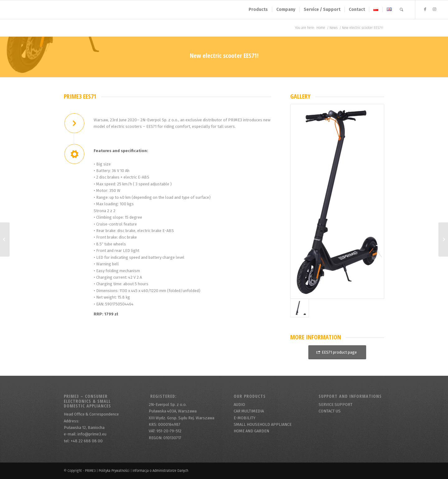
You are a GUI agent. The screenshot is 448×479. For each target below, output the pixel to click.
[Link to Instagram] (434, 9)
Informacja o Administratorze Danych (160, 471)
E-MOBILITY (245, 418)
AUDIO (239, 405)
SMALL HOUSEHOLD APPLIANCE (263, 424)
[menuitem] (258, 10)
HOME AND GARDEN (251, 431)
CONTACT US (330, 411)
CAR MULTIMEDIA (249, 411)
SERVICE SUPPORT (336, 405)
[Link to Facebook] (425, 9)
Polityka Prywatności (114, 471)
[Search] (401, 10)
